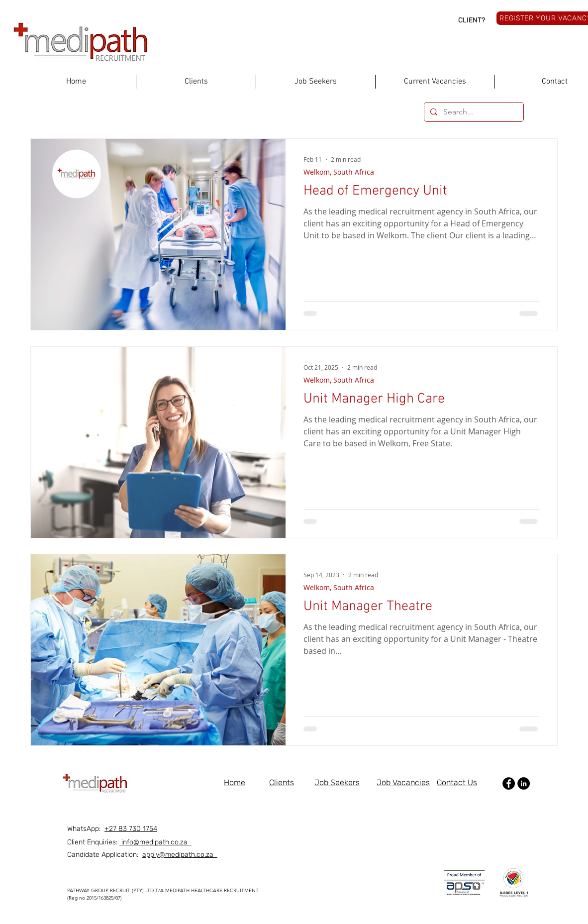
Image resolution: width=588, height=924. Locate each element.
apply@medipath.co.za (180, 855)
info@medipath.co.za (155, 842)
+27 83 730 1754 (131, 829)
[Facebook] (509, 783)
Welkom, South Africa (339, 172)
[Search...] (473, 112)
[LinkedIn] (524, 783)
